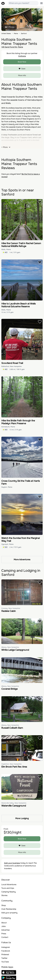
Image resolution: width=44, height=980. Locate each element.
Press (4, 934)
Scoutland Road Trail (12, 363)
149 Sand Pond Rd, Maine (12, 47)
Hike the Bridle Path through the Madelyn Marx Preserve (18, 422)
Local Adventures (9, 884)
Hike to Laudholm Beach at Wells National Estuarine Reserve (19, 305)
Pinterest (5, 954)
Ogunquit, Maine (7, 544)
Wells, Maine (6, 249)
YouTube (5, 962)
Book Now (22, 62)
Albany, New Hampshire (10, 647)
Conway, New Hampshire (11, 608)
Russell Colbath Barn (12, 728)
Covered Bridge (9, 689)
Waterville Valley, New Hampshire (14, 803)
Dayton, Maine (7, 487)
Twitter (4, 958)
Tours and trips (8, 888)
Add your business (12, 863)
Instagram (6, 947)
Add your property (9, 913)
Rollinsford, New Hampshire (11, 366)
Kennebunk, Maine (8, 427)
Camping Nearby (9, 892)
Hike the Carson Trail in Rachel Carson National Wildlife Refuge (21, 245)
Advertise (5, 930)
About (4, 923)
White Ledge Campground (15, 650)
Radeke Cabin (9, 611)
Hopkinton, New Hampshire (11, 764)
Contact (5, 937)
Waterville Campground (14, 806)
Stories (4, 895)
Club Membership (9, 909)
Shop (4, 905)
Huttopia (22, 56)
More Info (22, 75)
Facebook (6, 951)
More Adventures (22, 560)
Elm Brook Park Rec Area (14, 767)
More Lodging (22, 818)
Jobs (3, 926)
